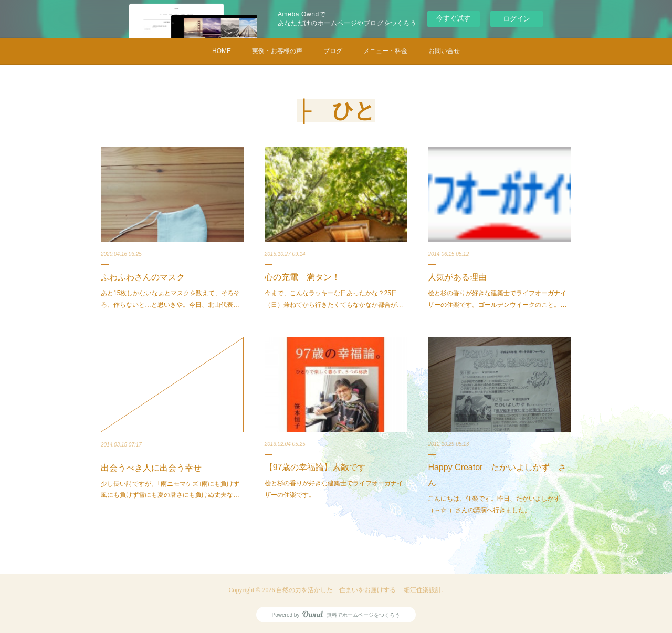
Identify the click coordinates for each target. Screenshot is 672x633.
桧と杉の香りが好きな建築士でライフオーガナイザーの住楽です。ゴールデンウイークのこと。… (497, 299)
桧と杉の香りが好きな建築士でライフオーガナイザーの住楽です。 (334, 489)
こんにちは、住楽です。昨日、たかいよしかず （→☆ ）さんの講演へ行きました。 (497, 504)
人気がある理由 (457, 277)
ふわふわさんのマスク (143, 277)
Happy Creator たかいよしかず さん (497, 475)
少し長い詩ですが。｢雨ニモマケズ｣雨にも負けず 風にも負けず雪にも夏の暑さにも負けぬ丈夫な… (170, 490)
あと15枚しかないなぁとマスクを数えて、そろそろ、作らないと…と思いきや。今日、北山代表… (170, 299)
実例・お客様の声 (277, 51)
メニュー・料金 (385, 51)
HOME (222, 51)
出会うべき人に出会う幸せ (151, 468)
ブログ (333, 51)
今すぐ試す (453, 18)
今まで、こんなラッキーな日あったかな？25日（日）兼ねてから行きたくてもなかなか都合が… (334, 299)
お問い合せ (444, 51)
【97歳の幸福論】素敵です (316, 467)
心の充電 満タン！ (302, 277)
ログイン (517, 19)
